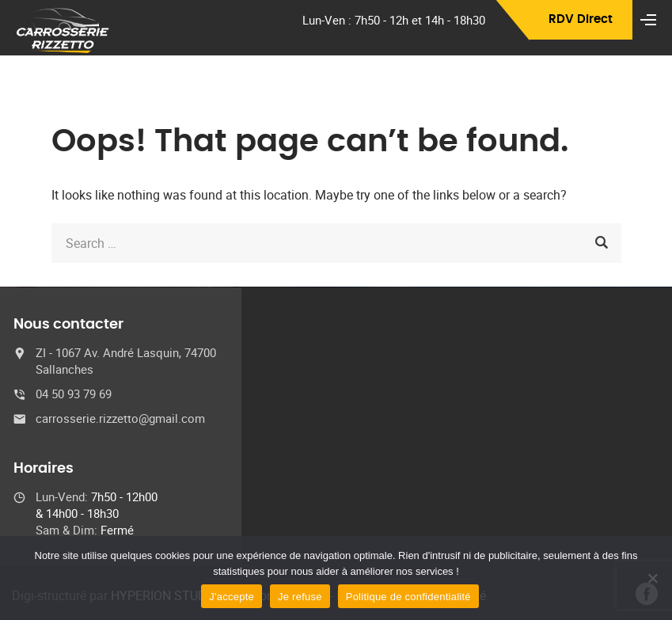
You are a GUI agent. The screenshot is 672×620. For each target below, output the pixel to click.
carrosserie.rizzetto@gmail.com (120, 418)
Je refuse (300, 597)
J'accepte (232, 597)
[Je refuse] (652, 578)
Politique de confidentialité (408, 597)
